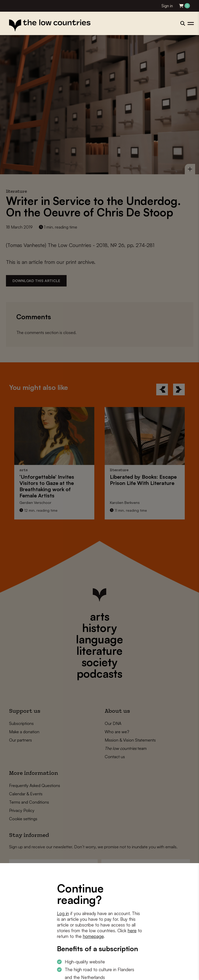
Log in (63, 913)
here (132, 931)
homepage (93, 936)
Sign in (167, 6)
